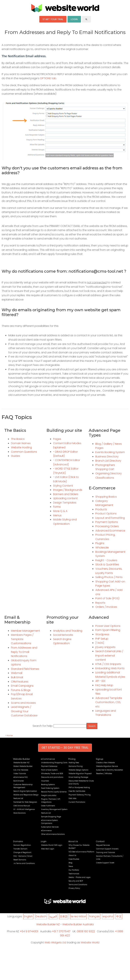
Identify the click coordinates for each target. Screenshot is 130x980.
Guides (16, 456)
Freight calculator (49, 795)
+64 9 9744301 (29, 931)
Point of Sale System (49, 770)
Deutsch (41, 916)
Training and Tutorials (106, 852)
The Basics (18, 439)
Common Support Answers (107, 849)
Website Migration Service (107, 766)
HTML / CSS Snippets (108, 664)
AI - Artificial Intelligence (24, 809)
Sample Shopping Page (51, 817)
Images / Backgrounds (68, 490)
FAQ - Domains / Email (23, 856)
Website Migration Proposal (80, 774)
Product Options (106, 514)
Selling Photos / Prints (109, 577)
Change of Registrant (22, 852)
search (86, 19)
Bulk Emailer (19, 781)
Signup (100, 759)
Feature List (18, 798)
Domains (18, 841)
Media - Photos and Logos (80, 877)
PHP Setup (102, 639)
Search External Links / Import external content (109, 655)
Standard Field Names (25, 669)
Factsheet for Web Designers (25, 802)
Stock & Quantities (107, 564)
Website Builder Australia (78, 924)
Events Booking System (110, 452)
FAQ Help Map (104, 685)
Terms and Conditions (78, 885)
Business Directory (107, 457)
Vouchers (45, 781)
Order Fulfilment (48, 806)
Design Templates (65, 503)
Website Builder (22, 759)
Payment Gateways (49, 766)
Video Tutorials (20, 774)
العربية (53, 916)
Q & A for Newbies (21, 770)
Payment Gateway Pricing (80, 795)
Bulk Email (17, 677)
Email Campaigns (22, 686)
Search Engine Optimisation (25, 791)
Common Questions (24, 452)
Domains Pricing (76, 766)
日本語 (64, 916)
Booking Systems (48, 785)
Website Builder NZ (21, 763)
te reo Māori (78, 916)
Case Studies (74, 859)
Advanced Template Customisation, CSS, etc (109, 702)
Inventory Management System (54, 809)
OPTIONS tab (48, 78)
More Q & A (60, 511)
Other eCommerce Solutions (53, 834)
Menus (57, 515)
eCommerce (48, 759)
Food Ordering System (50, 788)
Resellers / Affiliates (104, 774)
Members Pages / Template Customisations (22, 639)
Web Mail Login (48, 849)
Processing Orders (107, 526)
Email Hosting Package (78, 777)
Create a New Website (105, 763)
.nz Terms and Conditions (24, 863)
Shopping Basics (106, 497)
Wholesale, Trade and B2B (52, 774)
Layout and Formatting (110, 518)
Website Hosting (21, 447)
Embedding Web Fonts (110, 668)
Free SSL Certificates (77, 791)
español (108, 916)
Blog (70, 863)
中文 (119, 916)
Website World (90, 942)
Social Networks (63, 635)
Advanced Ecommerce (110, 531)
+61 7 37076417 (61, 931)
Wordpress (102, 634)
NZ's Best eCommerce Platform (81, 852)
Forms (57, 507)
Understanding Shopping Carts (54, 763)
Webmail (17, 673)
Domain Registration (22, 845)
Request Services (103, 845)
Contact (100, 841)
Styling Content (63, 486)
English (28, 916)
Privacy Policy (74, 888)
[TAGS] (100, 643)
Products (101, 509)
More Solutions (19, 813)
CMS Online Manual (22, 806)
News (71, 866)
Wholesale (102, 548)
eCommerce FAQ (20, 777)
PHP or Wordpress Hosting (79, 787)
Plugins (100, 543)
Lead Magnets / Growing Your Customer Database (24, 711)
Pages (57, 439)
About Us (73, 841)
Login (44, 841)
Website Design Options (78, 770)
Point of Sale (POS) (107, 598)
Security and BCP (76, 881)
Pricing (72, 759)
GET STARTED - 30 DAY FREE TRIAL (65, 748)
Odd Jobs (72, 798)
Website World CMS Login (52, 845)
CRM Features (20, 682)
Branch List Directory (108, 461)
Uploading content (65, 498)
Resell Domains (20, 860)
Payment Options (107, 522)
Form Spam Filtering (108, 630)
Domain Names (21, 443)
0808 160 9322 (86, 931)
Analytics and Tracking (68, 631)
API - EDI (100, 681)
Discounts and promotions (52, 777)
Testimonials (74, 874)
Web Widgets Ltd (55, 942)
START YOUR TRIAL (53, 19)
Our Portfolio (74, 870)
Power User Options (108, 626)
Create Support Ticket (105, 863)
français (94, 916)
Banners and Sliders (66, 494)
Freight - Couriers (106, 560)
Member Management (25, 631)
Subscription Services (50, 827)
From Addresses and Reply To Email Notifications (24, 652)
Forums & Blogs (21, 690)
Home (10, 735)
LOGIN (74, 19)
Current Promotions (77, 802)
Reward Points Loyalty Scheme (54, 792)
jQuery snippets (105, 647)
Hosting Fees (74, 763)
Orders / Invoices (106, 607)
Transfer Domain (20, 849)
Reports (100, 603)
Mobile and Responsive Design (26, 795)
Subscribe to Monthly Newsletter (110, 770)
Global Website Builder (23, 766)
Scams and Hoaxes (23, 703)
